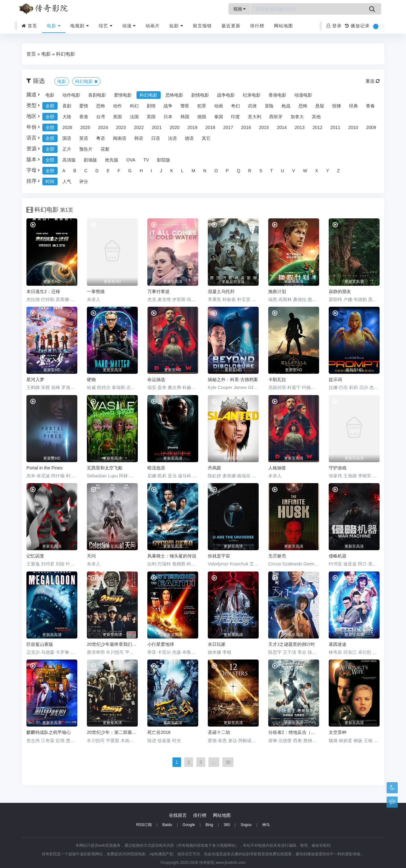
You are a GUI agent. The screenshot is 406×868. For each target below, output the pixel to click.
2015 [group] (264, 127)
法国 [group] (134, 117)
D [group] (97, 171)
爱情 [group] (84, 106)
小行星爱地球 (161, 644)
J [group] (161, 171)
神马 (266, 825)
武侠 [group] (252, 106)
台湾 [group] (101, 117)
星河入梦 (35, 379)
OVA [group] (131, 160)
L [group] (182, 171)
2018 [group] (210, 127)
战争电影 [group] (226, 95)
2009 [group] (371, 127)
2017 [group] (228, 127)
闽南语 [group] (120, 138)
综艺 (106, 26)
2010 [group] (353, 127)
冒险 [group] (269, 106)
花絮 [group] (105, 149)
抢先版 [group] (112, 160)
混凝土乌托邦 (221, 291)
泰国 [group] (219, 117)
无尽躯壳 (277, 556)
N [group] (205, 171)
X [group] (317, 171)
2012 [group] (317, 127)
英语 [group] (84, 138)
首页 (29, 26)
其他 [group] (316, 117)
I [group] (151, 171)
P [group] (227, 171)
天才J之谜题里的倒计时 (292, 644)
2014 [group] (282, 127)
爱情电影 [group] (123, 95)
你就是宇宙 (219, 556)
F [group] (119, 171)
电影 (54, 26)
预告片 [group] (86, 149)
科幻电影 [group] (149, 95)
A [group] (64, 171)
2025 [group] (85, 127)
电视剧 (80, 26)
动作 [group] (117, 106)
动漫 (129, 26)
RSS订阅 (144, 825)
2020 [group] (175, 127)
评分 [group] (84, 181)
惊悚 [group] (337, 106)
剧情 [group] (151, 106)
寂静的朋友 (340, 291)
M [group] (193, 171)
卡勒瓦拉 (277, 379)
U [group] (283, 171)
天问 (91, 556)
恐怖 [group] (101, 106)
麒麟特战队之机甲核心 (49, 732)
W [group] (305, 171)
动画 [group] (219, 106)
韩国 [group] (185, 117)
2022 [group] (139, 127)
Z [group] (338, 171)
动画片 (153, 26)
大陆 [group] (67, 117)
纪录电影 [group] (252, 95)
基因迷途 (338, 644)
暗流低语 (156, 468)
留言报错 (202, 26)
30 (228, 762)
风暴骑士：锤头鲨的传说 (172, 556)
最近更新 (231, 26)
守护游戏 (338, 468)
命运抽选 (156, 379)
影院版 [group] (164, 160)
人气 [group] (67, 181)
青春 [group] (370, 106)
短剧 (176, 26)
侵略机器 (338, 556)
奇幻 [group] (235, 106)
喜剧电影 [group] (97, 95)
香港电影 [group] (277, 95)
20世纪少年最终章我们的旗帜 (112, 644)
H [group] (141, 171)
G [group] (130, 171)
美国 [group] (117, 117)
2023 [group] (121, 127)
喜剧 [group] (67, 106)
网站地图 (283, 26)
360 (227, 825)
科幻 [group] (134, 106)
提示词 (335, 379)
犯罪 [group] (202, 106)
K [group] (172, 171)
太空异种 (338, 732)
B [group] (75, 171)
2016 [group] (246, 127)
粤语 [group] (101, 138)
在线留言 (178, 815)
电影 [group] (50, 95)
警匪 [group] (185, 106)
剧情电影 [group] (200, 95)
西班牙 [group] (276, 117)
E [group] (108, 171)
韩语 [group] (139, 138)
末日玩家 (217, 644)
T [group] (272, 171)
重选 (373, 81)
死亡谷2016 (159, 732)
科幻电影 (66, 54)
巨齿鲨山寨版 (40, 644)
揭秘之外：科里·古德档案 (233, 379)
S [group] (261, 171)
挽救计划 (277, 291)
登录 (334, 26)
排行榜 (257, 26)
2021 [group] (157, 127)
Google (189, 825)
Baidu (167, 825)
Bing (209, 825)
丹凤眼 (214, 468)
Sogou (246, 825)
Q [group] (238, 171)
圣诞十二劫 (219, 732)
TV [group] (146, 160)
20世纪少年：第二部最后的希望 (112, 732)
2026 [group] (67, 127)
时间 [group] (50, 181)
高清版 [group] (69, 160)
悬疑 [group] (320, 106)
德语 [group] (189, 138)
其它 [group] (206, 138)
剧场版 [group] (90, 160)
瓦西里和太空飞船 (105, 468)
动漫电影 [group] (303, 95)
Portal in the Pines (45, 468)
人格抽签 (277, 468)
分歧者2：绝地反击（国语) (294, 732)
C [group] (86, 171)
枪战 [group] (286, 106)
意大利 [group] (255, 117)
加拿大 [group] (297, 117)
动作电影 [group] (71, 95)
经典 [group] (353, 106)
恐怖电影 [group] (174, 95)
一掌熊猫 (96, 291)
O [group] (216, 171)
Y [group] (328, 171)
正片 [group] (67, 149)
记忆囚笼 (35, 556)
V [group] (294, 171)
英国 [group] (151, 117)
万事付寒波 (158, 291)
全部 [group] (50, 106)
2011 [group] (335, 127)
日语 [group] (156, 138)
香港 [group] (84, 117)
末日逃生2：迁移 (43, 291)
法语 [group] (172, 138)
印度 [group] (235, 117)
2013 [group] (300, 127)
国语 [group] (67, 138)
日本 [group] (168, 117)
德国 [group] (202, 117)
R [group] (250, 171)
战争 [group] (168, 106)
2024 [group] (103, 127)
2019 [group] (192, 127)
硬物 (91, 379)
